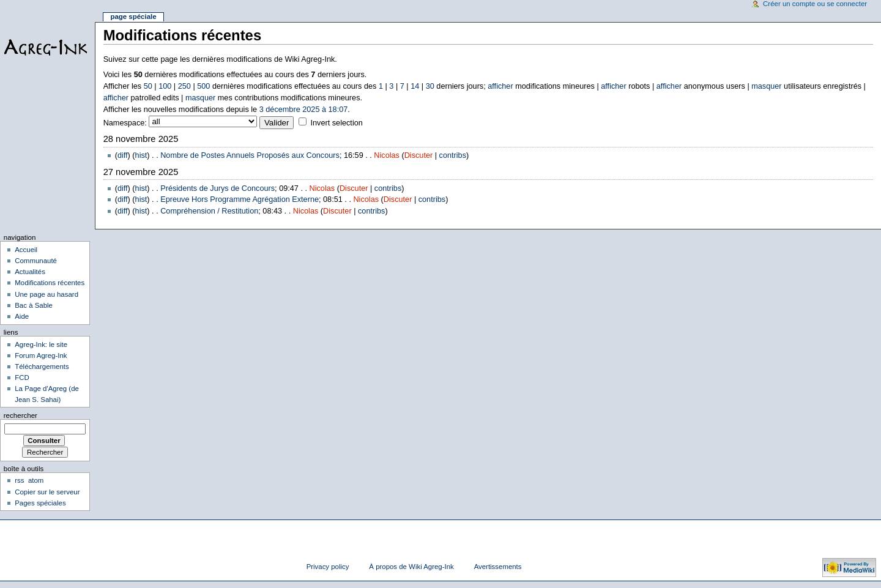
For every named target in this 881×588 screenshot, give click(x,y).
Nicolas (387, 155)
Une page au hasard (46, 294)
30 (430, 86)
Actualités (30, 272)
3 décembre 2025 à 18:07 (304, 110)
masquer (766, 86)
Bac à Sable (34, 305)
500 (203, 86)
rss (19, 480)
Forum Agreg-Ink (41, 355)
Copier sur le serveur (47, 492)
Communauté (36, 261)
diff (123, 155)
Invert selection (336, 123)
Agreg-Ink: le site (41, 344)
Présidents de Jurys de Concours (217, 188)
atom (36, 480)
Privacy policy (328, 567)
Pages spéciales (40, 503)
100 (165, 86)
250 (184, 86)
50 (148, 86)
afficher (500, 86)
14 (415, 86)
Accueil (26, 250)
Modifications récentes (50, 283)
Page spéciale (133, 17)
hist (141, 155)
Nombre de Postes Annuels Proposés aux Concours (250, 155)
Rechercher (20, 415)
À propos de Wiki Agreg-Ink (411, 567)
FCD (22, 378)
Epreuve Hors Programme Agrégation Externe (240, 199)
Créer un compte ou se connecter (815, 4)
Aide (22, 316)
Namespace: (125, 123)
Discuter (419, 155)
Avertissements (498, 567)
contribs (453, 155)
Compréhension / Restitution (209, 211)
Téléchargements (42, 367)
